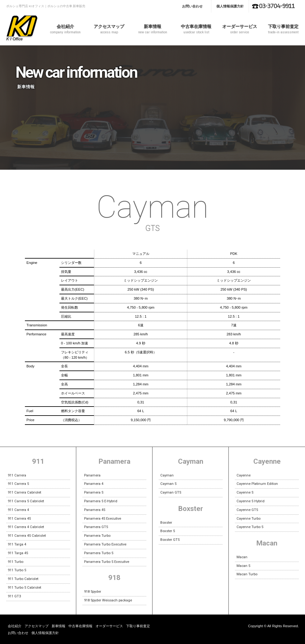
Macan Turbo (247, 574)
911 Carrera (17, 475)
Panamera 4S (95, 510)
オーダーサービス (240, 29)
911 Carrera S (18, 484)
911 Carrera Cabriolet (24, 492)
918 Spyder (93, 592)
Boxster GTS (170, 540)
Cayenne (244, 475)
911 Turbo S (17, 570)
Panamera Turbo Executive (105, 544)
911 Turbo (16, 562)
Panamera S (94, 492)
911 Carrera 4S (19, 519)
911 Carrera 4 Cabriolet (26, 527)
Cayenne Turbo (249, 519)
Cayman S (168, 484)
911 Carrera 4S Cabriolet (27, 536)
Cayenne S (245, 492)
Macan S (243, 566)
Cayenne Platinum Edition (257, 484)
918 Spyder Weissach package (108, 600)
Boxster (166, 523)
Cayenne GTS (247, 510)
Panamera (92, 475)
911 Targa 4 (17, 544)
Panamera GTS (96, 527)
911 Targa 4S (18, 553)
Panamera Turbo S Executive (107, 562)
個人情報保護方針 (230, 6)
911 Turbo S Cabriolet (24, 588)
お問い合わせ (192, 6)
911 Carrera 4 (18, 510)
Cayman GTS (171, 492)
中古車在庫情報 (196, 29)
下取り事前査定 (283, 29)
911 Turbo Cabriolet (23, 579)
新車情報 (153, 29)
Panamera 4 (94, 484)
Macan (242, 557)
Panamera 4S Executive (103, 519)
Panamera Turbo (97, 536)
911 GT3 (14, 596)
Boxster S (168, 531)
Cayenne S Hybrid (251, 501)
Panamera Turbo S (99, 553)
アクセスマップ (109, 29)
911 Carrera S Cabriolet (26, 501)
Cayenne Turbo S (250, 527)
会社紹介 (65, 29)
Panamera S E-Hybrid (101, 501)
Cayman (167, 475)
